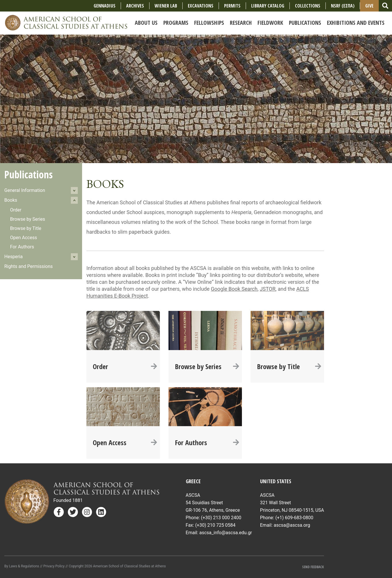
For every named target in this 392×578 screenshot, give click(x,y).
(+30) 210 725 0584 (215, 525)
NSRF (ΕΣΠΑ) (343, 6)
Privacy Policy (54, 566)
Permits (232, 6)
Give (369, 6)
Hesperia (14, 257)
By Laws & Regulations (22, 566)
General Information (25, 190)
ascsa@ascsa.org (292, 525)
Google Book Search (234, 289)
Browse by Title (26, 228)
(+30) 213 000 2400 (221, 518)
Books (11, 200)
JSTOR (268, 289)
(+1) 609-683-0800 (294, 518)
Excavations (201, 6)
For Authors (22, 247)
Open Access (23, 238)
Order (16, 210)
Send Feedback (313, 567)
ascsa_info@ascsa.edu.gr (226, 533)
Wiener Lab (166, 6)
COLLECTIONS (308, 6)
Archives (135, 6)
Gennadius (105, 6)
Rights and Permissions (29, 266)
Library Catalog (268, 6)
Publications (29, 174)
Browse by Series (28, 219)
